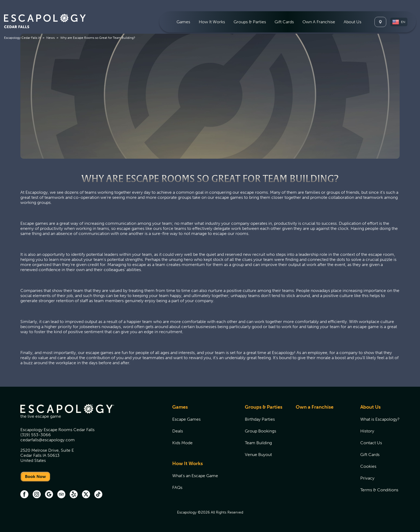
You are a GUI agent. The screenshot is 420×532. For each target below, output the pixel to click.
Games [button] (183, 22)
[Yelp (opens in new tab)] (74, 495)
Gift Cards (284, 22)
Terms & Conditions (379, 490)
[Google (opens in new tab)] (49, 495)
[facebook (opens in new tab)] (24, 495)
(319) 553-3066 (36, 435)
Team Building (258, 443)
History (367, 431)
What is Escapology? (380, 419)
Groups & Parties (264, 407)
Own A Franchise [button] (319, 22)
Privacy (367, 478)
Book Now (35, 476)
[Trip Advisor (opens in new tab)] (61, 495)
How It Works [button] (212, 22)
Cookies (368, 466)
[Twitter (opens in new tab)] (86, 495)
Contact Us (371, 443)
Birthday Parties (260, 419)
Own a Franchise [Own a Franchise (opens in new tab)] (315, 407)
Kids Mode (182, 443)
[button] (399, 22)
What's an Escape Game (195, 476)
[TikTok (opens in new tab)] (98, 495)
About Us (370, 407)
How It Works (187, 463)
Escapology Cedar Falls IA (22, 38)
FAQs (177, 487)
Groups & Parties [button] (250, 22)
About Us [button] (352, 22)
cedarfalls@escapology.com (48, 440)
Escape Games (186, 419)
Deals (178, 431)
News (50, 38)
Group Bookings (260, 431)
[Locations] (380, 22)
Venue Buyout (258, 455)
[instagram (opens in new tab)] (37, 495)
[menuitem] (183, 22)
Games (180, 407)
